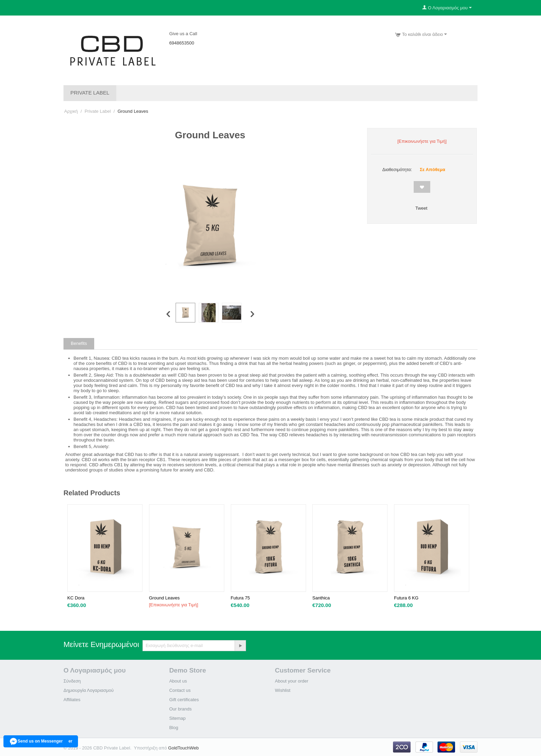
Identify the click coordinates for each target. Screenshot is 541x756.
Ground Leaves (164, 598)
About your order (292, 681)
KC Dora (76, 598)
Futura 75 (240, 598)
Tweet (421, 208)
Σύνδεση (72, 681)
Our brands (180, 709)
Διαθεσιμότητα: (397, 170)
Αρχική (71, 111)
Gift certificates (184, 700)
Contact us (180, 690)
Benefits (79, 343)
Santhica (321, 598)
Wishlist (283, 690)
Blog (174, 728)
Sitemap (177, 718)
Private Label (90, 93)
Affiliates (72, 700)
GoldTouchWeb (183, 748)
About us (178, 681)
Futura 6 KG (406, 598)
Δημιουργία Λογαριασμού (88, 690)
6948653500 (181, 43)
